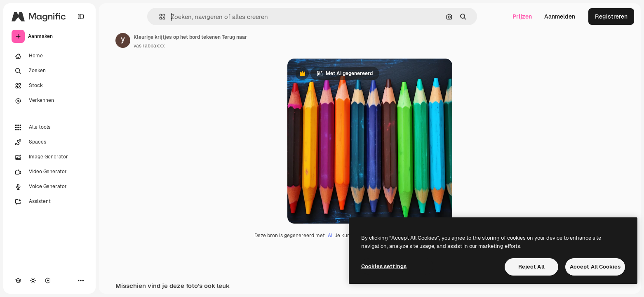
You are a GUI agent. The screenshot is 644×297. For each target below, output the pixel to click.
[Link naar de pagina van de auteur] (123, 40)
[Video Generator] (49, 172)
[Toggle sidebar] (81, 16)
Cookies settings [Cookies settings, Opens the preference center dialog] (384, 266)
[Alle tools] (49, 127)
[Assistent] (49, 202)
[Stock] (49, 86)
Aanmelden (560, 16)
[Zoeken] (49, 71)
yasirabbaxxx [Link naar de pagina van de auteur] (149, 46)
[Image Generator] (49, 157)
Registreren (611, 16)
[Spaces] (49, 142)
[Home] (49, 56)
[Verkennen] (49, 101)
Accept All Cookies (595, 267)
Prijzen (522, 16)
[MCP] (48, 280)
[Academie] (18, 280)
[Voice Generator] (49, 187)
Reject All (531, 267)
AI (330, 236)
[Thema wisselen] (33, 280)
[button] (159, 17)
